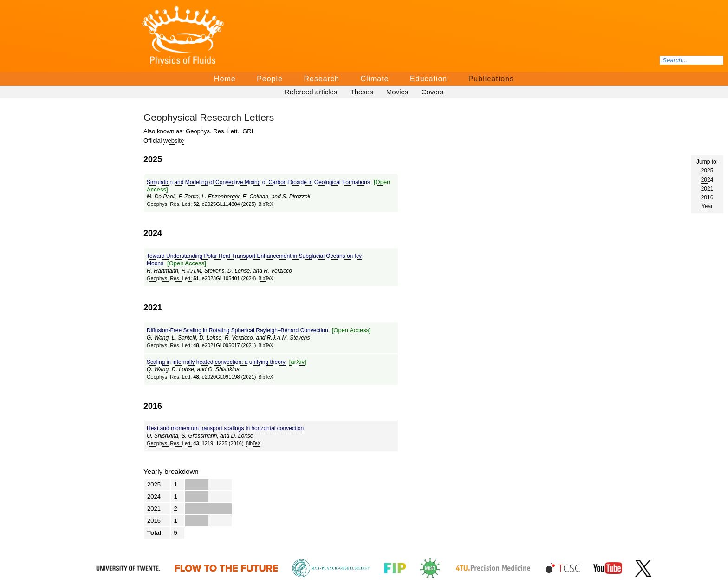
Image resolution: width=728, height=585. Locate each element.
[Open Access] (187, 263)
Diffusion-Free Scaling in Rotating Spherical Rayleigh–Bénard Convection (237, 330)
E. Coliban (256, 197)
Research (321, 79)
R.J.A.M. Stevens (203, 271)
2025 (707, 171)
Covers (433, 92)
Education (429, 79)
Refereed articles (311, 92)
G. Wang (158, 338)
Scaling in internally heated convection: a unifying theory (216, 362)
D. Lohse (239, 271)
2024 (707, 180)
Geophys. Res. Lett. (169, 204)
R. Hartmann (162, 271)
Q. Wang (158, 369)
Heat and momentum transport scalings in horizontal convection (225, 428)
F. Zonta (189, 197)
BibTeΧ (266, 204)
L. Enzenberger (221, 197)
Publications (491, 79)
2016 (707, 197)
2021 (707, 189)
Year (707, 206)
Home (225, 79)
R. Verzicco (278, 271)
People (270, 79)
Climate (374, 79)
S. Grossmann (199, 436)
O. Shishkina (224, 369)
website (174, 141)
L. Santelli (184, 338)
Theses (361, 92)
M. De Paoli (161, 197)
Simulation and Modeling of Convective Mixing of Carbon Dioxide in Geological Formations (258, 182)
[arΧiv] (298, 362)
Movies (397, 92)
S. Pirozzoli (296, 197)
